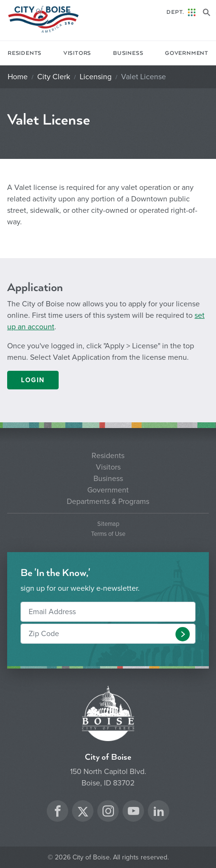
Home (18, 77)
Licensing (96, 77)
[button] (183, 634)
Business (128, 53)
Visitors (77, 53)
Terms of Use (108, 534)
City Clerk (54, 77)
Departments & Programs (108, 502)
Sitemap (108, 524)
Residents (25, 53)
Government (187, 53)
